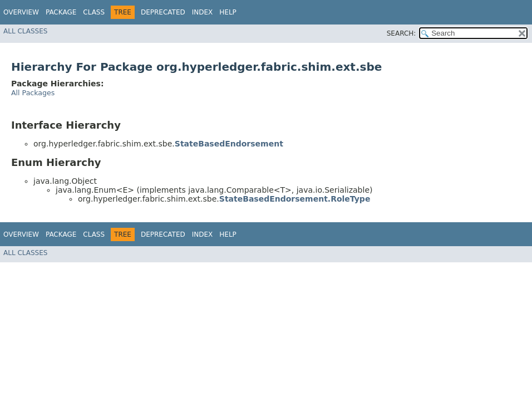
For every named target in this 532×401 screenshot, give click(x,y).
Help (228, 12)
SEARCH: (402, 33)
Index (203, 12)
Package (61, 12)
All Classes (25, 31)
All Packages (33, 93)
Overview (21, 12)
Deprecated (163, 12)
